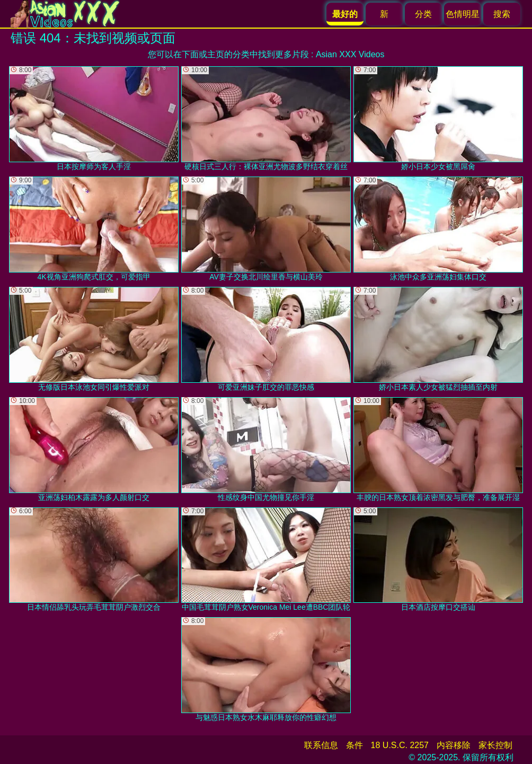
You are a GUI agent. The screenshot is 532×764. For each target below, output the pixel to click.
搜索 (502, 14)
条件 (354, 745)
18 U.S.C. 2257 (400, 745)
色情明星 (463, 14)
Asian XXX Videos (350, 54)
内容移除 (454, 745)
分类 (423, 14)
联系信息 (321, 745)
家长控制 (495, 745)
